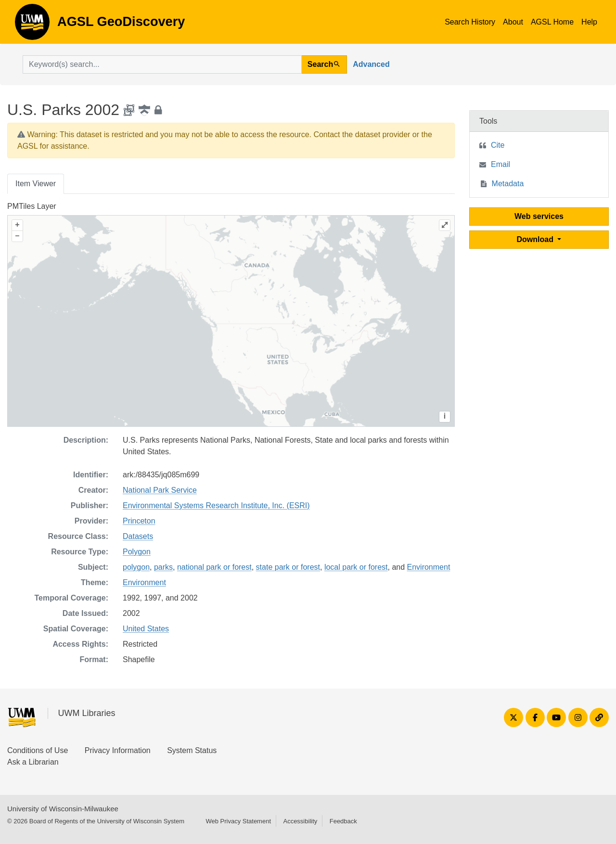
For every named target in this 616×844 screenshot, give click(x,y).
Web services (539, 216)
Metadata (508, 184)
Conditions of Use (38, 750)
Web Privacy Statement (238, 821)
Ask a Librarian (33, 762)
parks (163, 567)
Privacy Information (118, 750)
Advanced (371, 64)
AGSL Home (552, 22)
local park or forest (356, 567)
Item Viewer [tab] (36, 184)
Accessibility (300, 821)
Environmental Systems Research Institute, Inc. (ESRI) (216, 505)
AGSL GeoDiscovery (32, 25)
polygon (136, 567)
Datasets (138, 536)
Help (589, 22)
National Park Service (160, 490)
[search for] (162, 64)
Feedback (343, 821)
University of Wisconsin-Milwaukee (63, 809)
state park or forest (288, 567)
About (513, 22)
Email (500, 164)
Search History (470, 22)
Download (536, 239)
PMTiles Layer (32, 206)
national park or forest (214, 567)
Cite (498, 145)
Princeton (139, 521)
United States (146, 629)
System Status (192, 750)
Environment (429, 567)
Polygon (137, 552)
